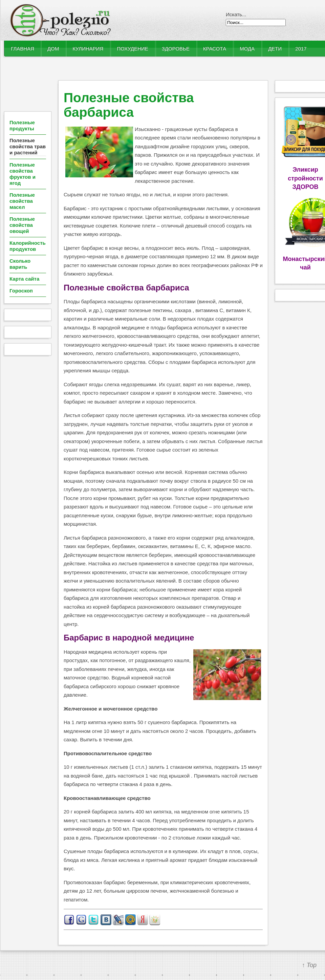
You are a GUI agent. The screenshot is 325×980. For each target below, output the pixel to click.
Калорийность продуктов (28, 246)
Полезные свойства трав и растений (28, 146)
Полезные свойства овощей (22, 225)
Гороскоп (21, 291)
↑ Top (309, 965)
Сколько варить (20, 264)
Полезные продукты (22, 125)
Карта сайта (24, 279)
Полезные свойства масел (22, 201)
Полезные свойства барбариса (129, 105)
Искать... (236, 14)
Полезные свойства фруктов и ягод (23, 174)
